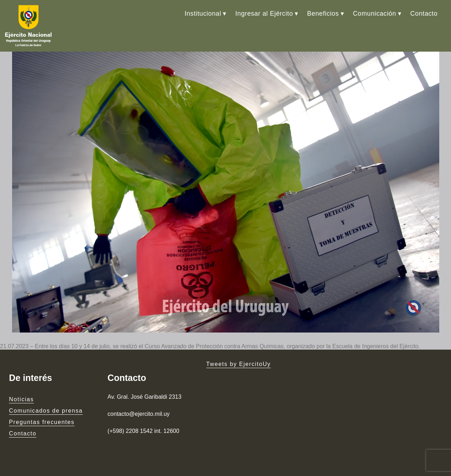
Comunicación (375, 14)
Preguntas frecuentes (42, 422)
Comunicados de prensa (46, 411)
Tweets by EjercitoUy (238, 364)
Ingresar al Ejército (264, 14)
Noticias (21, 399)
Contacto (424, 14)
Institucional (203, 14)
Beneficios (323, 14)
